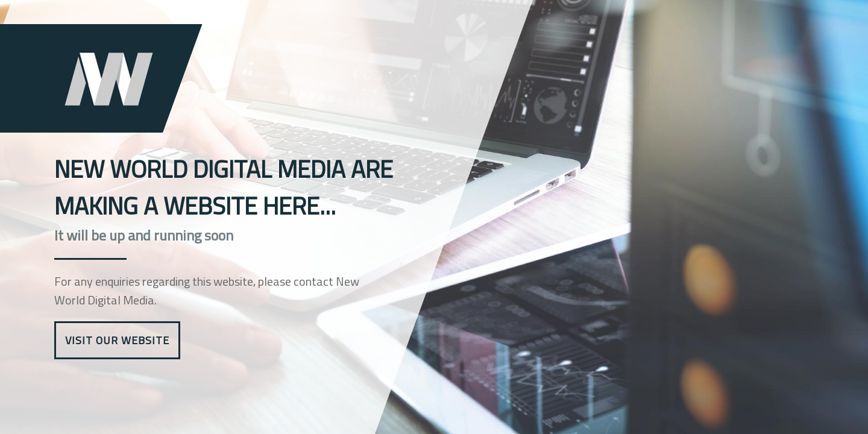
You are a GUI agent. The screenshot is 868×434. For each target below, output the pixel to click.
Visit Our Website (117, 340)
